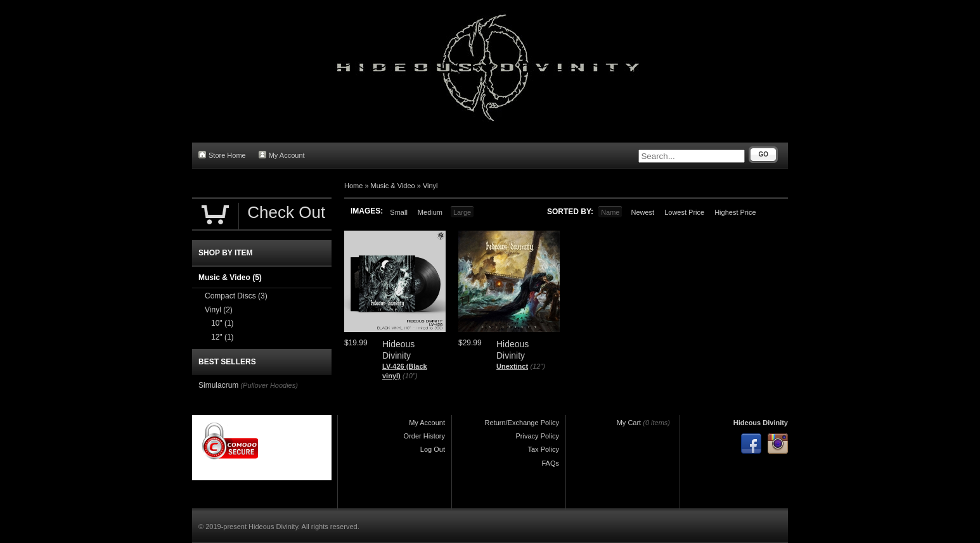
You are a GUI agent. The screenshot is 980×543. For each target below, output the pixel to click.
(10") (410, 376)
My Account (282, 155)
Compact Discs (236, 296)
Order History (424, 436)
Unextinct (512, 366)
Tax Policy (543, 449)
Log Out (433, 449)
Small (399, 212)
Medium (430, 212)
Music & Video (393, 186)
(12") (537, 366)
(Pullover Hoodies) (269, 385)
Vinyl (430, 186)
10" (222, 323)
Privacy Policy (538, 436)
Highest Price (735, 212)
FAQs (550, 463)
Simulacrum (218, 385)
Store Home (222, 155)
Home (353, 186)
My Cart (629, 423)
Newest (642, 212)
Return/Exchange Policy (522, 423)
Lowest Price (684, 212)
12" (222, 337)
